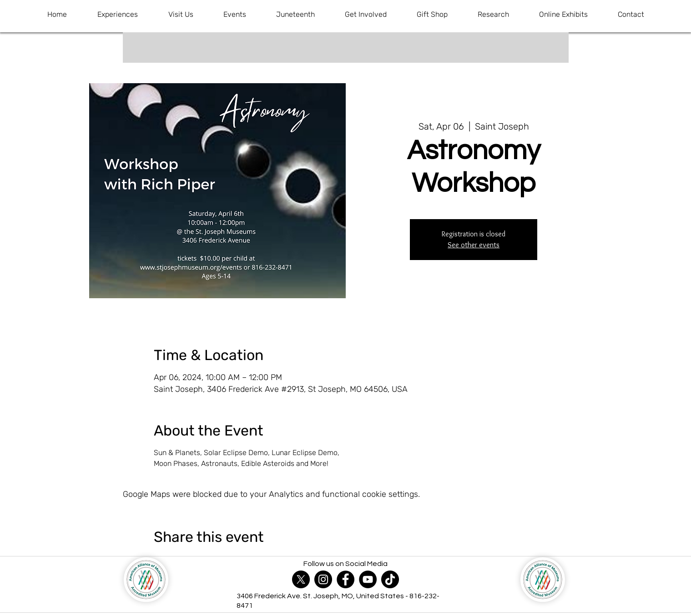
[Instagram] (323, 579)
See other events (474, 245)
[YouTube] (368, 579)
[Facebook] (345, 579)
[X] (301, 579)
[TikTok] (390, 579)
